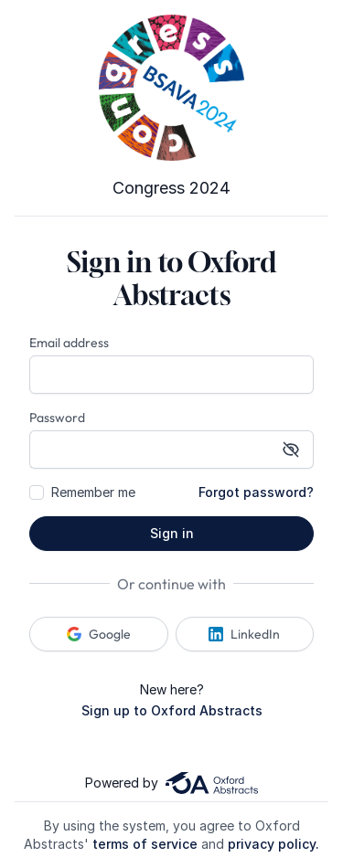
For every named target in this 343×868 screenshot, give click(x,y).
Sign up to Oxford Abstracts (172, 710)
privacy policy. (273, 844)
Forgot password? (256, 492)
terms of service (145, 844)
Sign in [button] (172, 533)
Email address (69, 343)
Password (57, 418)
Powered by (171, 783)
